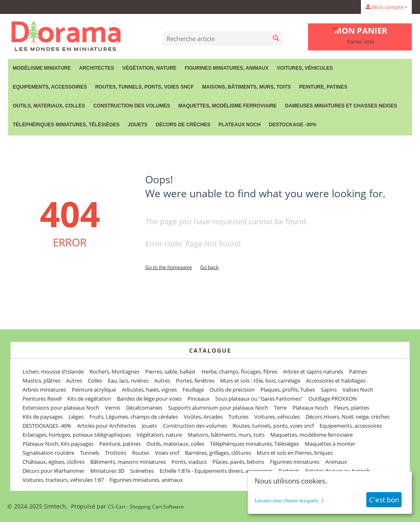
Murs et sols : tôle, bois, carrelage (260, 381)
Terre (280, 408)
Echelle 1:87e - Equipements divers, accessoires (216, 471)
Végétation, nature (149, 68)
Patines (358, 372)
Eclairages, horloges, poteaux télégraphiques (77, 435)
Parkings (289, 471)
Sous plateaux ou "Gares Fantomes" (259, 399)
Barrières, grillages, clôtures (218, 453)
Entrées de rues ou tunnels (338, 471)
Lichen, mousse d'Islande (53, 372)
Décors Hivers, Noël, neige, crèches (348, 417)
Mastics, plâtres (41, 381)
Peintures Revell (42, 399)
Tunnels (90, 453)
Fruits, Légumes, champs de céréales (134, 417)
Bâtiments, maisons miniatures (128, 462)
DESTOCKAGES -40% (47, 426)
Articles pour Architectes (107, 426)
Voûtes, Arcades (203, 417)
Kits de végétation (89, 399)
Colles (95, 381)
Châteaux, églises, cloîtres (54, 462)
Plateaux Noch (240, 125)
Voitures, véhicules (305, 68)
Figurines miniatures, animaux (227, 68)
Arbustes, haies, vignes (149, 390)
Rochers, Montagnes (114, 372)
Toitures (239, 417)
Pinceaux (199, 399)
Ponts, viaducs (189, 462)
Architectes (97, 68)
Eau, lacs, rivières (128, 381)
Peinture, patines (323, 87)
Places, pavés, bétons (238, 462)
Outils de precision (232, 390)
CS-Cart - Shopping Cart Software (146, 507)
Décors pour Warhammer (54, 471)
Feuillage (193, 390)
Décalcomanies (144, 408)
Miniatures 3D (107, 471)
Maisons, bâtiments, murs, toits (247, 87)
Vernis (113, 408)
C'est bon (384, 500)
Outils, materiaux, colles (49, 106)
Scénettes (142, 471)
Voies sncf (167, 453)
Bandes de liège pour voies (149, 399)
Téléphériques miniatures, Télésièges (66, 125)
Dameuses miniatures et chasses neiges (341, 106)
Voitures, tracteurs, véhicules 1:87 (63, 480)
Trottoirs (116, 453)
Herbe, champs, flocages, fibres (239, 372)
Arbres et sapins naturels (313, 372)
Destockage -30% (292, 125)
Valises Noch (358, 390)
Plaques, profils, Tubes (288, 390)
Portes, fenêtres (195, 381)
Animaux (336, 462)
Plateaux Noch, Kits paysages (58, 444)
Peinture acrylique (94, 390)
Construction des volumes (131, 106)
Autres (74, 381)
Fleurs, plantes (352, 408)
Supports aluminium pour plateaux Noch (218, 408)
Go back (209, 267)
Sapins (329, 390)
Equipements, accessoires (50, 87)
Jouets (137, 125)
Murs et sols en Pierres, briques (295, 453)
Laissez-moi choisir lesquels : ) (289, 500)
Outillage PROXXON (333, 399)
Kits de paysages (43, 417)
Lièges (76, 417)
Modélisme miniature (42, 68)
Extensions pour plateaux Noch (61, 408)
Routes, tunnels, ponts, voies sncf (145, 87)
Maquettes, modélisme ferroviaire (228, 106)
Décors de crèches (183, 125)
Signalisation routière (48, 453)
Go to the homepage (169, 267)
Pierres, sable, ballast (170, 372)
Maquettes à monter (330, 444)
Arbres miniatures (44, 390)
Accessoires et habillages (336, 381)
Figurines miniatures (295, 462)
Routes (141, 453)
